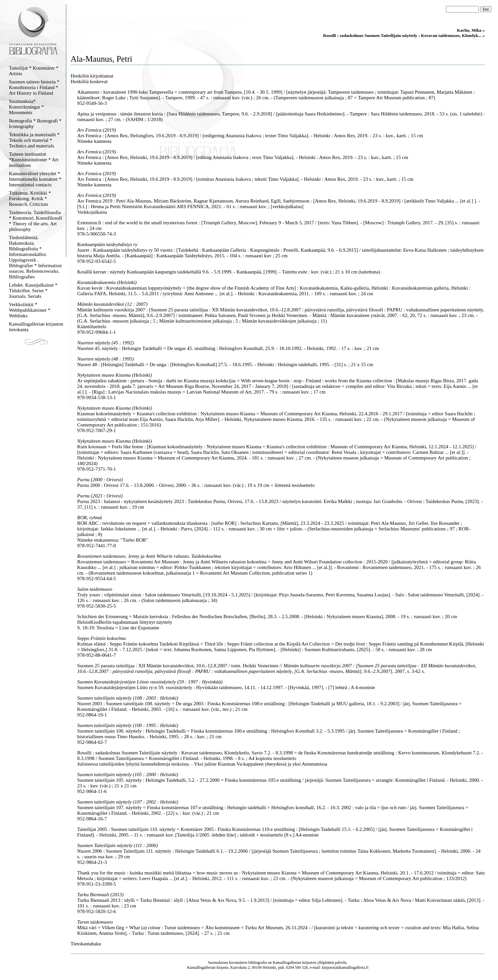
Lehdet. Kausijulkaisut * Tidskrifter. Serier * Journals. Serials (33, 291)
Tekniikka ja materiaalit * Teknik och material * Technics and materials (34, 140)
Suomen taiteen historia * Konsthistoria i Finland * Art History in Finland (34, 87)
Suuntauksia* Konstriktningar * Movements (26, 107)
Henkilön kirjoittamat (92, 76)
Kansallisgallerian (287, 963)
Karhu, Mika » (471, 30)
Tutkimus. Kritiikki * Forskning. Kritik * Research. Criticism (30, 199)
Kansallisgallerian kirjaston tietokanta (36, 327)
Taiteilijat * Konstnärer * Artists (34, 71)
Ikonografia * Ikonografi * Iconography (35, 124)
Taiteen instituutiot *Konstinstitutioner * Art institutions (34, 160)
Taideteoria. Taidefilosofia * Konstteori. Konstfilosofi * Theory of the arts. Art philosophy (35, 221)
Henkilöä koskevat (89, 81)
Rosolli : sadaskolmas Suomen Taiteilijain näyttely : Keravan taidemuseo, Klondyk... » (404, 35)
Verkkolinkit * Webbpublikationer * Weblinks (30, 310)
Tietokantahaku (86, 944)
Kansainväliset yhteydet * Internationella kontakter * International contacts (35, 179)
